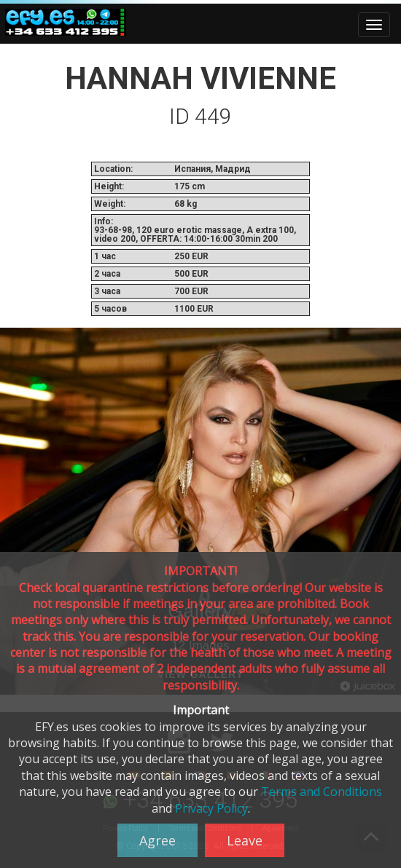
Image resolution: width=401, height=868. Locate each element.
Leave (245, 840)
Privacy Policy (211, 808)
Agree (157, 840)
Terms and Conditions (322, 792)
